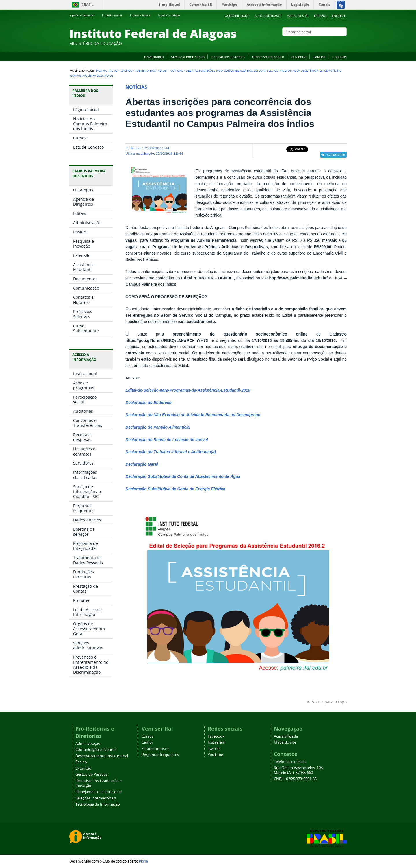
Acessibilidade (237, 16)
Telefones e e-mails (290, 762)
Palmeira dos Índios (151, 71)
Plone (143, 861)
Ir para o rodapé (172, 15)
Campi (147, 742)
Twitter (337, 43)
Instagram (329, 43)
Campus (126, 71)
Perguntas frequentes (160, 755)
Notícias (176, 71)
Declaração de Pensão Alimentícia (157, 427)
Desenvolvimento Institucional (102, 756)
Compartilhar (336, 154)
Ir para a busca (143, 15)
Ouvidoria (299, 57)
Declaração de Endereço (148, 403)
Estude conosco (155, 749)
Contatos (339, 57)
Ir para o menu (114, 15)
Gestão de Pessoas (91, 774)
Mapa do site (297, 16)
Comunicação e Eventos (96, 750)
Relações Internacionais (96, 798)
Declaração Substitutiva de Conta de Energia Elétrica (175, 489)
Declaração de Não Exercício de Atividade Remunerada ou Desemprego (193, 415)
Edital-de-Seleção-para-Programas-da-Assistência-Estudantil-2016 (188, 390)
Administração (88, 743)
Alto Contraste (268, 16)
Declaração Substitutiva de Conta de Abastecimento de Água (183, 477)
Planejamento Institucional (99, 792)
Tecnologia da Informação (98, 804)
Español (321, 16)
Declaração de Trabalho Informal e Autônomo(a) (171, 452)
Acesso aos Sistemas (228, 57)
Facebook (315, 43)
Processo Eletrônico (268, 57)
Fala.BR (319, 57)
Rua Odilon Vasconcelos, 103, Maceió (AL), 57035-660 (299, 770)
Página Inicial (107, 71)
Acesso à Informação (188, 57)
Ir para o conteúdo (84, 15)
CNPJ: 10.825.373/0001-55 (295, 779)
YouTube (322, 43)
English (338, 16)
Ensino (81, 762)
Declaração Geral (142, 464)
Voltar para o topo (329, 702)
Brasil (88, 5)
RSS (344, 43)
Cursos (147, 736)
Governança (154, 57)
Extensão (83, 768)
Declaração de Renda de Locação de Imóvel (167, 440)
